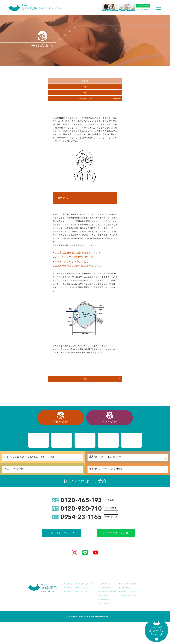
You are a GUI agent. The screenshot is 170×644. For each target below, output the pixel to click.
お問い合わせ (143, 10)
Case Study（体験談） (128, 606)
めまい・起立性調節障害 (107, 614)
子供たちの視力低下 (85, 101)
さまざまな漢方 (82, 614)
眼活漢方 (68, 610)
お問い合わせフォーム (63, 555)
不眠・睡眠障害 (104, 626)
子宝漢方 (68, 606)
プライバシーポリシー (128, 618)
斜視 (85, 88)
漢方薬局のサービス (105, 610)
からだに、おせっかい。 (85, 606)
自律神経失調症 (104, 622)
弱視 (85, 94)
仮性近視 (85, 81)
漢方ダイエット (82, 610)
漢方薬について (104, 606)
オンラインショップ (127, 614)
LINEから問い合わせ (107, 555)
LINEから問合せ (143, 6)
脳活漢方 (68, 614)
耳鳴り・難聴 (103, 618)
